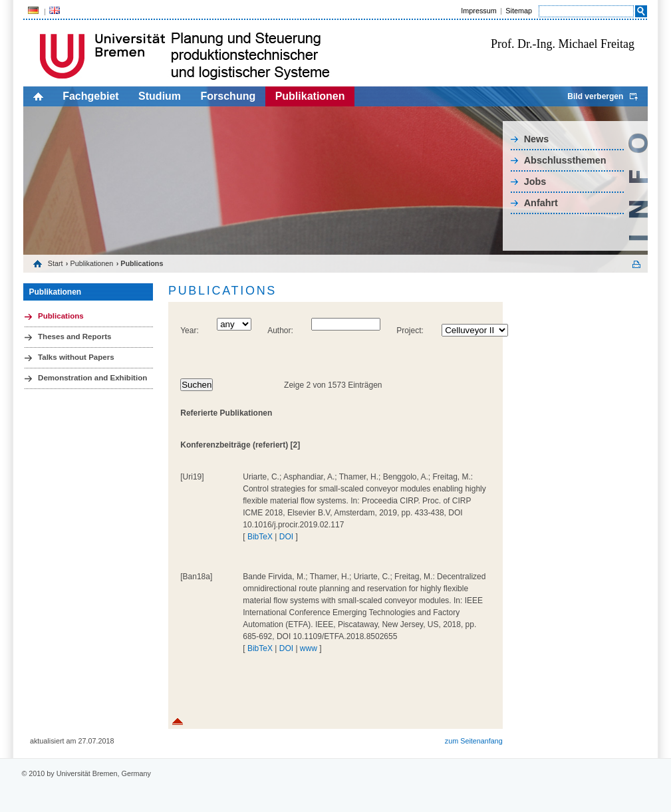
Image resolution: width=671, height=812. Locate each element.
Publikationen (310, 96)
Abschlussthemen (565, 160)
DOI (286, 537)
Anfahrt (541, 203)
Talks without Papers (76, 357)
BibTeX (260, 537)
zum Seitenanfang (474, 741)
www (309, 648)
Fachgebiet (90, 96)
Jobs (535, 182)
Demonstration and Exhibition (92, 378)
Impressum (478, 11)
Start (56, 263)
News (537, 139)
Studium (160, 96)
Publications (61, 316)
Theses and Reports (74, 337)
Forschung (228, 96)
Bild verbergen (595, 96)
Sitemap (519, 11)
